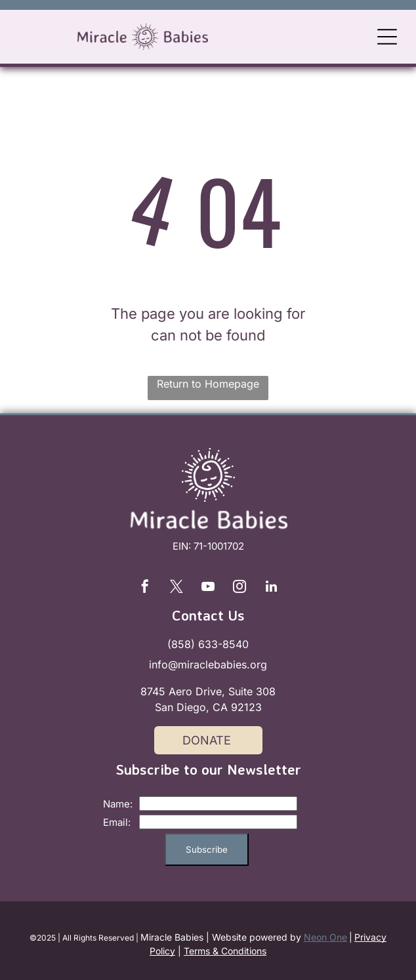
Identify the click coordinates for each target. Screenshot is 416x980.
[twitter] (177, 588)
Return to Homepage (208, 384)
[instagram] (239, 588)
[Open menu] (387, 37)
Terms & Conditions (225, 951)
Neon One (325, 937)
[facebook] (145, 588)
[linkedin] (271, 588)
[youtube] (208, 588)
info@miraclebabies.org (208, 664)
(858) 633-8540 (208, 644)
